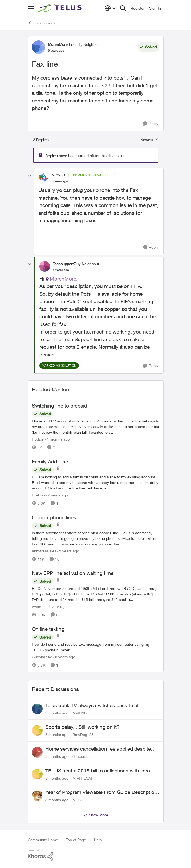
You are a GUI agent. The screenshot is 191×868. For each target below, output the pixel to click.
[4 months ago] (57, 439)
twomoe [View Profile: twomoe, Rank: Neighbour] (39, 606)
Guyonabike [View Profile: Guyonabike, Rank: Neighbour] (42, 657)
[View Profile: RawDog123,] (37, 730)
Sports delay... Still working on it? (82, 727)
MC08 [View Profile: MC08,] (78, 800)
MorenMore (63, 279)
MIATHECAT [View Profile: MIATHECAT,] (82, 778)
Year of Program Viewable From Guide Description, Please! (102, 792)
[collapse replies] (30, 176)
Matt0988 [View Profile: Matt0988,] (80, 713)
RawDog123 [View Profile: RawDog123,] (83, 735)
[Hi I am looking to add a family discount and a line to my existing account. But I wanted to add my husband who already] (96, 482)
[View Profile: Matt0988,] (37, 709)
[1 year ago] (57, 606)
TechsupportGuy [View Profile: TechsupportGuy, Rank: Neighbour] (67, 264)
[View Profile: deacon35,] (37, 752)
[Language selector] (110, 8)
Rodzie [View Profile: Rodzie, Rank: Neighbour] (38, 439)
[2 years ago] (57, 495)
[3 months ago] (57, 713)
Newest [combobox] (149, 140)
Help (98, 840)
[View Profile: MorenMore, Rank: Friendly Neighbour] (39, 47)
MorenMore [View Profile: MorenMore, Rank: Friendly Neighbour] (58, 44)
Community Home (43, 840)
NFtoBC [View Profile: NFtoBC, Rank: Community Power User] (58, 175)
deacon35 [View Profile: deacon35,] (81, 756)
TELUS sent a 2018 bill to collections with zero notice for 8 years (98, 771)
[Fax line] (60, 181)
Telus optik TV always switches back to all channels (92, 706)
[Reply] (151, 124)
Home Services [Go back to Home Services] (41, 23)
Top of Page (76, 840)
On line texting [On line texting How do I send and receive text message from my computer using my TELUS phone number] (48, 629)
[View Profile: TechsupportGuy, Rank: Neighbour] (45, 266)
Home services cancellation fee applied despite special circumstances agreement (98, 749)
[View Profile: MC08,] (37, 796)
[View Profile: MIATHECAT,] (37, 774)
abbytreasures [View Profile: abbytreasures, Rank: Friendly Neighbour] (44, 551)
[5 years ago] (68, 551)
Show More (96, 815)
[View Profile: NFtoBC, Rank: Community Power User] (44, 178)
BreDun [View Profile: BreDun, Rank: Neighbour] (38, 495)
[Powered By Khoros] (96, 855)
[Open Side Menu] (31, 8)
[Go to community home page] (61, 8)
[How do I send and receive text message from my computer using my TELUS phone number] (96, 647)
